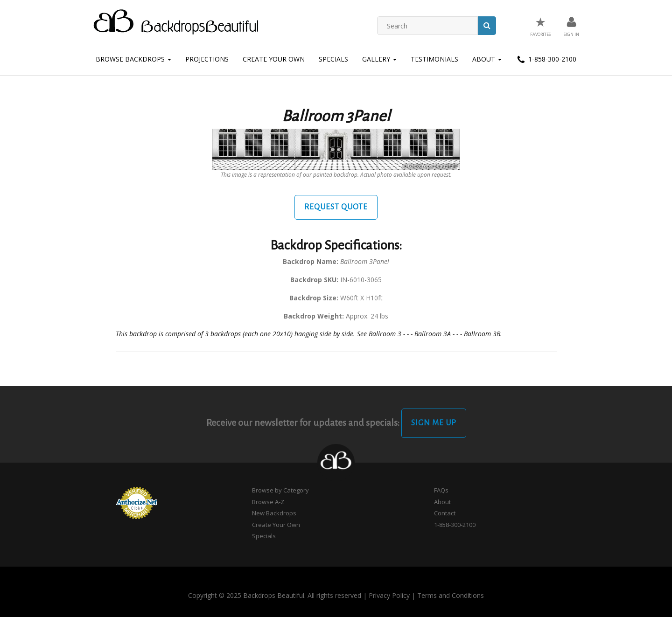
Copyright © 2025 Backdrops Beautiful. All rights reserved (275, 595)
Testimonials (434, 59)
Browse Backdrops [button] (133, 59)
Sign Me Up (434, 423)
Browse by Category (280, 490)
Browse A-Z (268, 502)
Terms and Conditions (451, 595)
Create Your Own (274, 59)
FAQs (441, 490)
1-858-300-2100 (546, 60)
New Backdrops (274, 513)
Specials (333, 59)
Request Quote (336, 207)
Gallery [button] (379, 59)
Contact (445, 513)
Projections (207, 59)
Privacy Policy (389, 595)
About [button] (487, 59)
